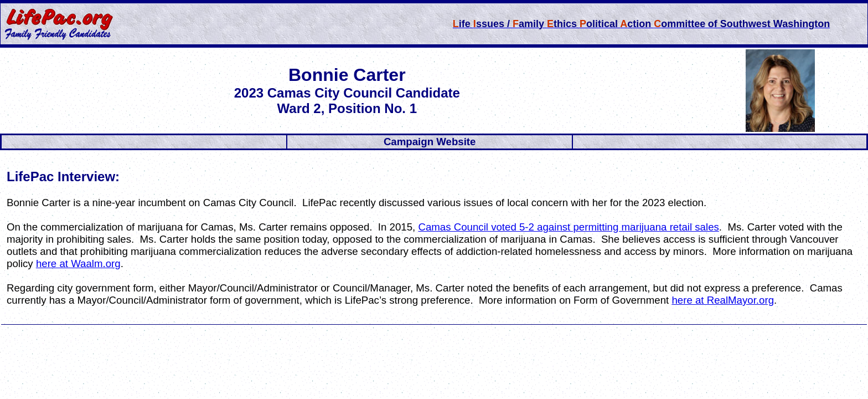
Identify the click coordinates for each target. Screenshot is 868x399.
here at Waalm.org (78, 264)
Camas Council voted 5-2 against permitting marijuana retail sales (568, 227)
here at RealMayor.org (723, 300)
